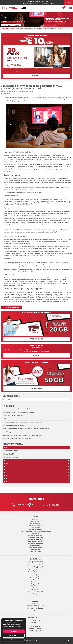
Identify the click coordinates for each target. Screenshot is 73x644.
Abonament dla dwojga (35, 544)
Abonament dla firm (35, 530)
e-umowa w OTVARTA (35, 568)
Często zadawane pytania (35, 564)
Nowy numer (35, 522)
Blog (13, 29)
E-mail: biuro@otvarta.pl (35, 631)
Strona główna (5, 29)
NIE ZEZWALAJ (14, 636)
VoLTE (35, 588)
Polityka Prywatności (35, 606)
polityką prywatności (8, 628)
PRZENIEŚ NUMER (37, 339)
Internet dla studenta (35, 548)
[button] (63, 8)
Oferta (35, 517)
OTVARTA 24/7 (49, 4)
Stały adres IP (35, 528)
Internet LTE (35, 534)
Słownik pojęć (35, 582)
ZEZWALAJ (14, 631)
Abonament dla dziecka (35, 538)
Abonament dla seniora (35, 540)
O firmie (35, 604)
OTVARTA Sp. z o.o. (35, 618)
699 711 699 (45, 1)
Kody (35, 574)
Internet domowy (35, 546)
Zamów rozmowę (38, 505)
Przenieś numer (35, 524)
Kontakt (35, 601)
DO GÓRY (36, 640)
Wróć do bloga (12, 307)
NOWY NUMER (36, 388)
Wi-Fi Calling (35, 590)
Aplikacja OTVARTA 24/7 (35, 562)
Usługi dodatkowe (35, 586)
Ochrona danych (35, 578)
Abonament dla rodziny (35, 536)
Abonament (35, 520)
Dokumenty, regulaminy (35, 566)
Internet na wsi (35, 550)
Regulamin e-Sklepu (35, 608)
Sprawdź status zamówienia (31, 4)
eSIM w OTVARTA (35, 552)
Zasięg (35, 594)
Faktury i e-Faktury (35, 570)
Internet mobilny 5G (35, 526)
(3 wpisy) (12, 457)
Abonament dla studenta (35, 542)
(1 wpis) (10, 454)
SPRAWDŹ (37, 76)
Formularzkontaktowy (56, 505)
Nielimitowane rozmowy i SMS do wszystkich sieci (35, 532)
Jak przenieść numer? (35, 572)
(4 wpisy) (12, 451)
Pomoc (35, 580)
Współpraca (69, 2)
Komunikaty (35, 576)
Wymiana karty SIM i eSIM (35, 592)
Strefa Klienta (35, 559)
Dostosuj (14, 640)
